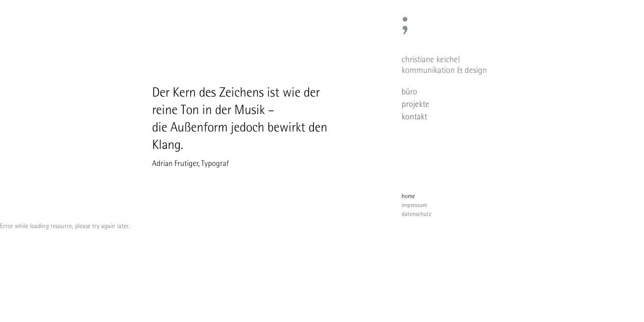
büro (409, 91)
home (408, 196)
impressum (414, 205)
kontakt (414, 116)
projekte (415, 104)
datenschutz (416, 214)
